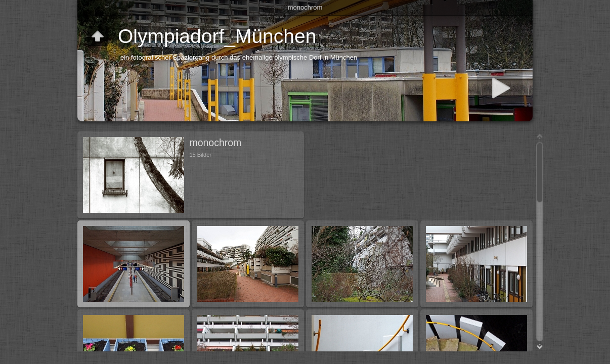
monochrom (305, 7)
